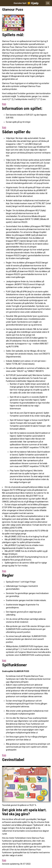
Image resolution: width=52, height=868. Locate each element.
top (4, 104)
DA (48, 3)
